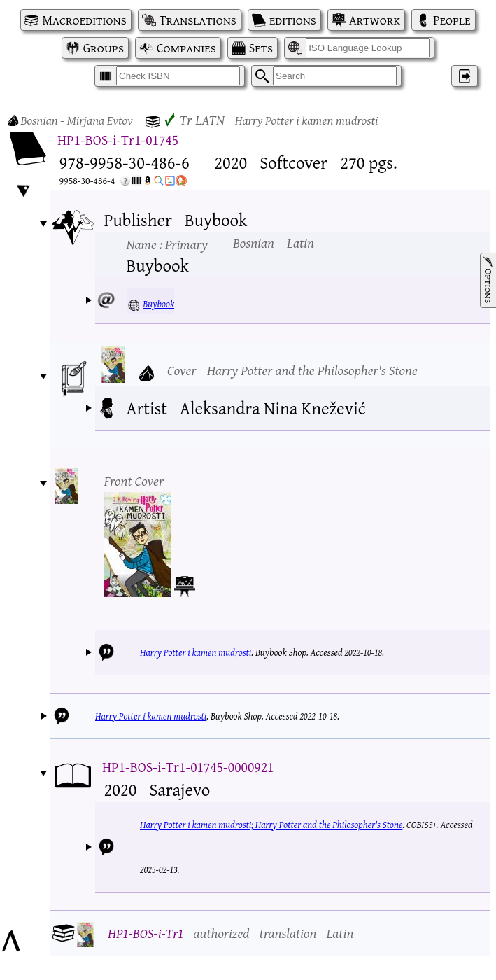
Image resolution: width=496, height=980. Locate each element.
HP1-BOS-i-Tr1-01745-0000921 (188, 767)
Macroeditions (84, 20)
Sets (261, 48)
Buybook (158, 304)
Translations (198, 20)
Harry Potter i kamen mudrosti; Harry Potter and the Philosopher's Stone (271, 825)
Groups (104, 48)
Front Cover (134, 481)
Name (167, 244)
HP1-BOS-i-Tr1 (146, 933)
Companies (186, 48)
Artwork (375, 20)
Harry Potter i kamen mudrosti (196, 652)
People (452, 20)
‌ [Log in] (465, 76)
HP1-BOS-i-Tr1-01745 (118, 140)
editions (293, 20)
